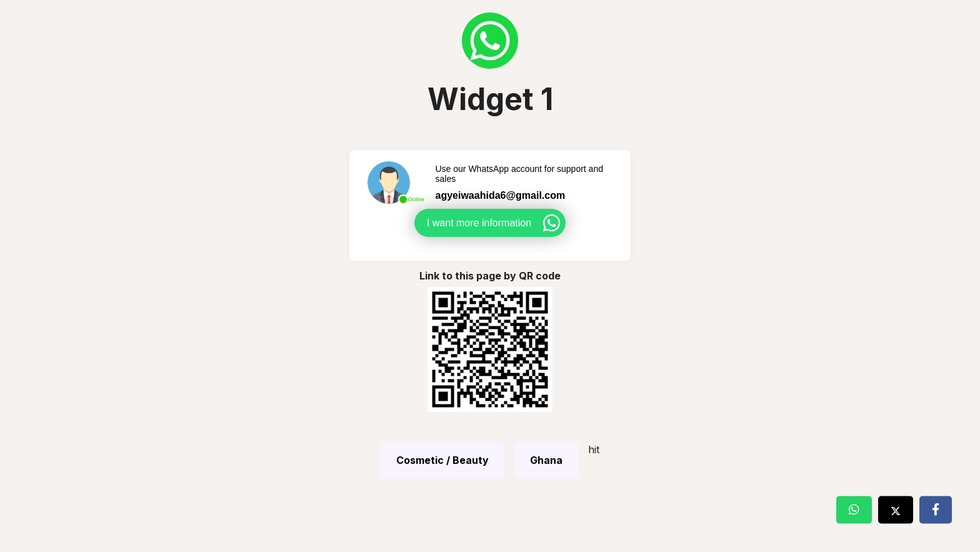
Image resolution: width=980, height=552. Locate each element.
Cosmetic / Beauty (442, 460)
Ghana (546, 460)
